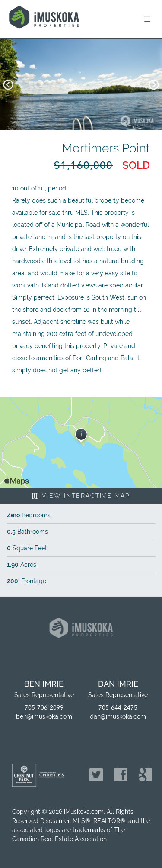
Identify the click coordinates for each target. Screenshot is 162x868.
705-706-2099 (44, 708)
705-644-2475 (118, 708)
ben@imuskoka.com (44, 716)
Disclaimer (55, 821)
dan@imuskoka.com (118, 716)
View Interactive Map (81, 496)
